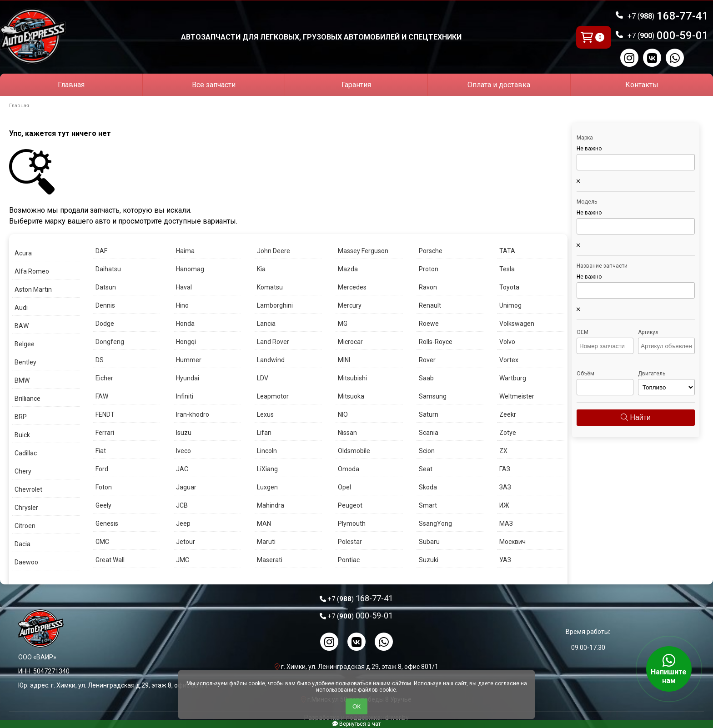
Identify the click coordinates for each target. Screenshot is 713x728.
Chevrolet (28, 489)
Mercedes (352, 287)
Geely (103, 505)
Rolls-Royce (436, 342)
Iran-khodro (193, 414)
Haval (184, 287)
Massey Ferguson (363, 251)
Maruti (266, 542)
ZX (503, 451)
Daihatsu (108, 269)
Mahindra (271, 505)
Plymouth (352, 524)
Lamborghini (275, 305)
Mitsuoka (351, 396)
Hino (182, 305)
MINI (344, 360)
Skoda (428, 487)
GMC (102, 542)
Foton (104, 487)
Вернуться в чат (356, 724)
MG (343, 324)
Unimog (510, 305)
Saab (426, 378)
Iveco (183, 451)
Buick (22, 435)
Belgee (25, 344)
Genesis (107, 524)
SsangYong (435, 524)
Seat (426, 469)
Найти (636, 417)
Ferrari (105, 433)
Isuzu (184, 433)
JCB (182, 505)
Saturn (429, 414)
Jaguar (186, 487)
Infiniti (185, 396)
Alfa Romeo (32, 271)
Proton (429, 269)
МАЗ (506, 524)
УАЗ (505, 560)
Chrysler (26, 508)
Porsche (431, 251)
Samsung (433, 396)
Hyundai (188, 378)
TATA (507, 251)
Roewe (429, 324)
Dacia (23, 544)
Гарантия (356, 85)
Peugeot (350, 505)
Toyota (509, 287)
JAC (182, 469)
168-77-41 (668, 16)
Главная (71, 85)
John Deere (274, 251)
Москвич (512, 542)
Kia (261, 269)
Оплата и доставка (499, 85)
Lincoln (267, 451)
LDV (263, 378)
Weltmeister (517, 396)
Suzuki (429, 560)
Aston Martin (33, 289)
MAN (264, 524)
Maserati (270, 560)
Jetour (186, 542)
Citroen (25, 526)
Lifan (264, 433)
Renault (430, 305)
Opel (344, 487)
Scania (429, 433)
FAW (102, 396)
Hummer (189, 360)
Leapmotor (273, 396)
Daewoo (26, 562)
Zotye (508, 433)
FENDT (105, 414)
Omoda (349, 469)
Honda (185, 324)
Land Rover (273, 342)
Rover (427, 360)
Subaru (429, 542)
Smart (428, 505)
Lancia (266, 324)
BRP (21, 417)
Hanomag (190, 269)
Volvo (507, 342)
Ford (102, 469)
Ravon (428, 287)
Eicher (104, 378)
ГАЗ (505, 469)
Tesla (507, 269)
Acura (23, 253)
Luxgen (267, 487)
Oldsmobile (354, 451)
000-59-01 (668, 35)
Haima (185, 251)
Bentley (25, 362)
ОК (356, 706)
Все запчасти (214, 85)
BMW (22, 380)
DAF (101, 251)
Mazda (348, 269)
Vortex (509, 360)
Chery (23, 471)
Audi (21, 308)
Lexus (265, 414)
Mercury (350, 305)
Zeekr (508, 414)
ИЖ (504, 505)
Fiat (101, 451)
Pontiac (349, 560)
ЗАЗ (505, 487)
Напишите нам (669, 669)
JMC (183, 560)
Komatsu (270, 287)
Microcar (350, 342)
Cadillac (26, 453)
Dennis (105, 305)
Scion (427, 451)
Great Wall (110, 560)
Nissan (347, 433)
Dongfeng (110, 342)
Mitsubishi (352, 378)
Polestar (350, 542)
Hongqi (186, 342)
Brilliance (28, 399)
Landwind (271, 360)
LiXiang (267, 469)
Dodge (105, 324)
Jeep (183, 524)
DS (100, 360)
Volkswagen (517, 324)
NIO (343, 414)
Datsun (106, 287)
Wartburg (513, 378)
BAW (22, 326)
